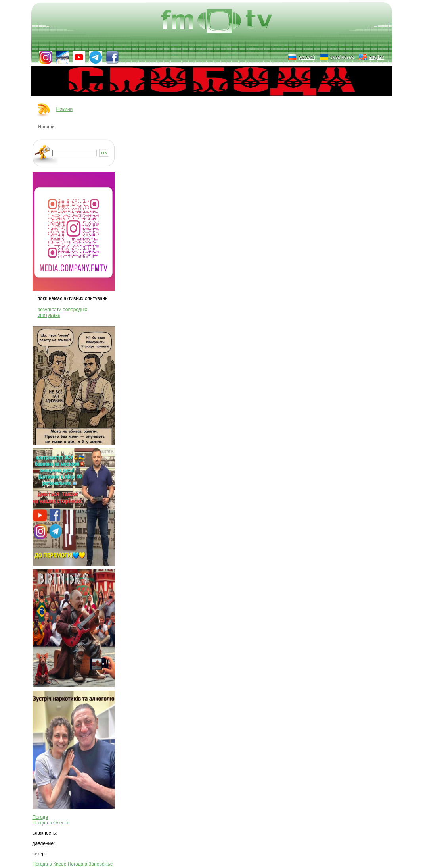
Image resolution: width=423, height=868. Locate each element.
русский (307, 57)
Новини (65, 109)
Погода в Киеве (50, 864)
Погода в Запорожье (90, 864)
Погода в (51, 823)
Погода (40, 817)
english (376, 57)
